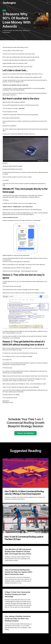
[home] (9, 3)
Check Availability (26, 433)
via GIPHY (5, 163)
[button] (47, 3)
